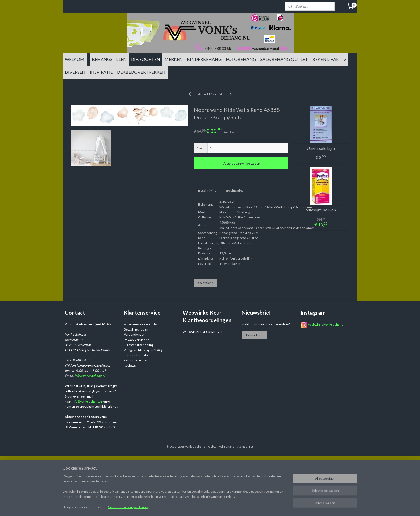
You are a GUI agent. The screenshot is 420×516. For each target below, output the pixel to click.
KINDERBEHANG (204, 59)
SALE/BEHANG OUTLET (284, 59)
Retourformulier (136, 360)
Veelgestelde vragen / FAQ (143, 350)
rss (251, 446)
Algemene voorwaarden (141, 324)
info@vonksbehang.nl (90, 376)
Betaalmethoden (136, 329)
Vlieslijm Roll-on (321, 210)
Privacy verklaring (136, 340)
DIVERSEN (75, 72)
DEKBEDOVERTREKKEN (141, 72)
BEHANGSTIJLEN (109, 59)
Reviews (130, 365)
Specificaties (235, 190)
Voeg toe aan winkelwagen (241, 163)
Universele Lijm (321, 148)
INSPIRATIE (101, 72)
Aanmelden (254, 335)
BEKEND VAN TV (329, 59)
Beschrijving (207, 190)
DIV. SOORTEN (146, 59)
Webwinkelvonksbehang (326, 324)
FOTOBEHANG (241, 59)
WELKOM (75, 59)
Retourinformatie (136, 355)
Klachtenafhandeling (139, 345)
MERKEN (174, 59)
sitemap (242, 446)
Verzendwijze (134, 334)
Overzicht (205, 283)
